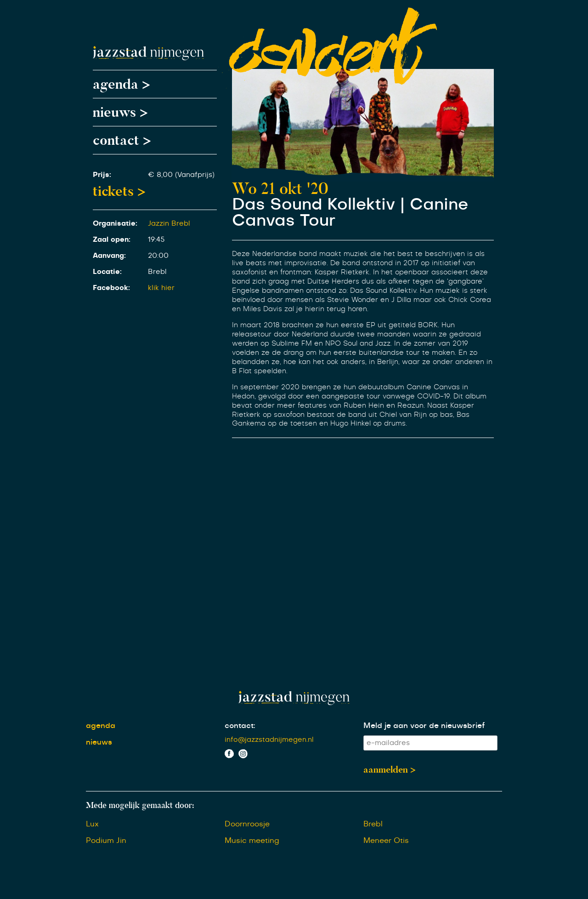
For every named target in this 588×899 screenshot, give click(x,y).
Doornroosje (247, 824)
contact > (122, 140)
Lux (92, 824)
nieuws (99, 742)
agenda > (122, 84)
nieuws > (120, 112)
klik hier (161, 288)
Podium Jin (106, 841)
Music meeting (252, 841)
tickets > (119, 191)
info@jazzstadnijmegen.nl (269, 740)
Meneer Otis (386, 841)
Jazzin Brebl (169, 224)
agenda (101, 726)
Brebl (373, 824)
